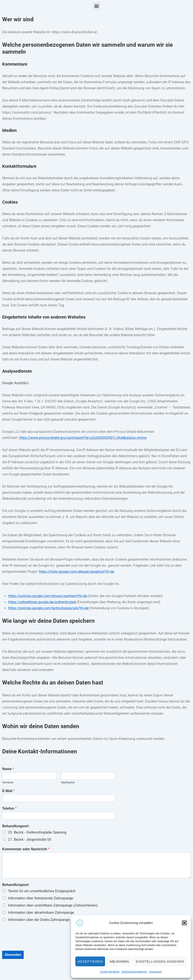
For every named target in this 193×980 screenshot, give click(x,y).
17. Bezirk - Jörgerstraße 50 (30, 840)
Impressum (156, 972)
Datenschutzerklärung (134, 972)
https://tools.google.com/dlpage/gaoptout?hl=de (77, 572)
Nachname (68, 782)
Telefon (9, 808)
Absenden (13, 955)
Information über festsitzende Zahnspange (41, 898)
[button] (184, 923)
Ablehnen (119, 961)
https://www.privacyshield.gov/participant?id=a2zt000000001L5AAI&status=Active (83, 438)
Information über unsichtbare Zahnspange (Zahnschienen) (53, 905)
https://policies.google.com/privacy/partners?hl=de (48, 596)
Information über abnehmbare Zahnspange (41, 913)
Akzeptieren (90, 961)
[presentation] (35, 943)
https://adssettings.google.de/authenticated (42, 602)
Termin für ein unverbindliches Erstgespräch (42, 891)
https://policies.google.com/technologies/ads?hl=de (48, 608)
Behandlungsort (16, 826)
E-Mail (8, 791)
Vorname (8, 782)
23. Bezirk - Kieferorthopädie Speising (37, 832)
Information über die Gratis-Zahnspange (39, 920)
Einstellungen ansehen (160, 961)
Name (8, 769)
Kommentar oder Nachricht (26, 849)
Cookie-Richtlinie (110, 972)
